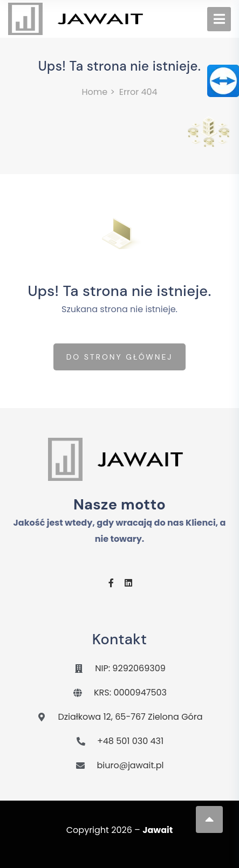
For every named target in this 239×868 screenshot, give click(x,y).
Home (94, 92)
